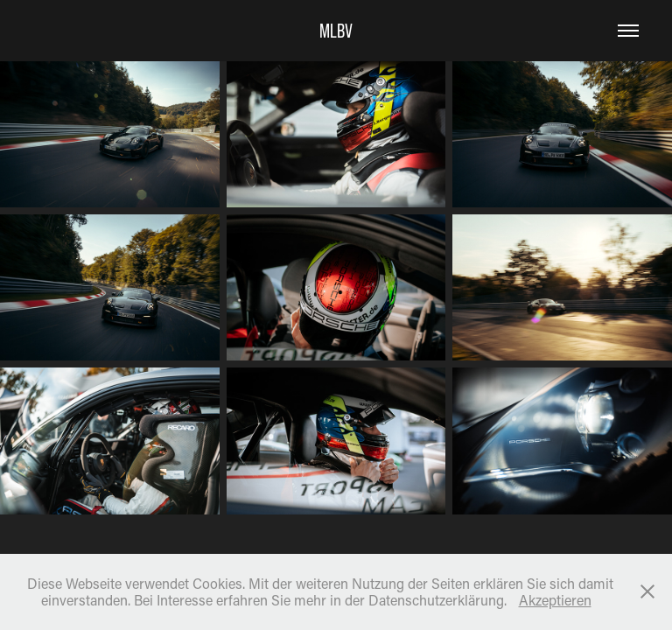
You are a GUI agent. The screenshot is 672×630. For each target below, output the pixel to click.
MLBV (336, 31)
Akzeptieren (555, 600)
